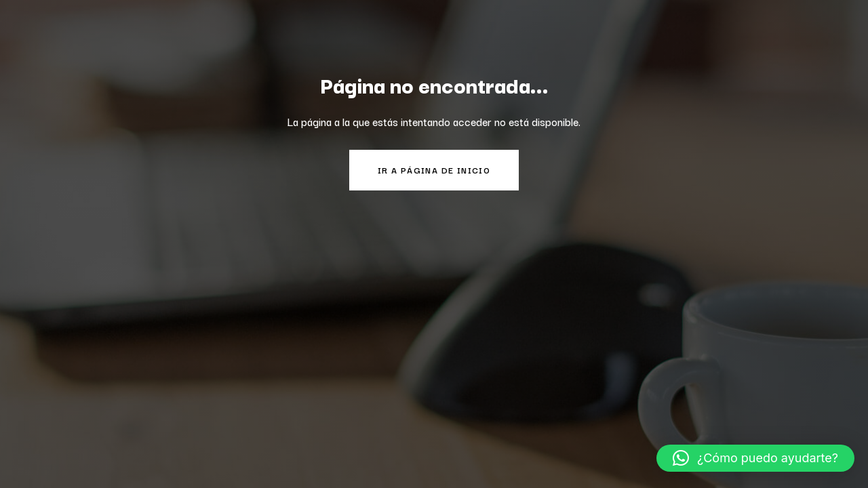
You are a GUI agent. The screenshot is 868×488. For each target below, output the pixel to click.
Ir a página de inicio (434, 170)
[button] (755, 458)
